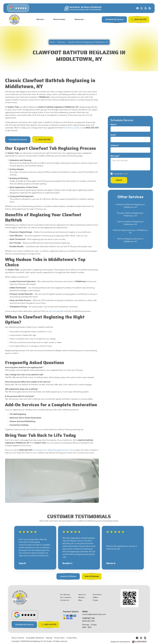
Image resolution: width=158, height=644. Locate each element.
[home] (14, 19)
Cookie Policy (72, 638)
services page (54, 311)
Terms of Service (18, 638)
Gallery (95, 597)
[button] (41, 19)
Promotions (97, 595)
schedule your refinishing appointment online (54, 450)
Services (40, 19)
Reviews (81, 597)
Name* (114, 124)
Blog (80, 600)
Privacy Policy (59, 638)
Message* (115, 156)
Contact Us (65, 600)
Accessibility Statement (35, 638)
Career (95, 600)
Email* (113, 135)
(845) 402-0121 (88, 621)
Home (52, 44)
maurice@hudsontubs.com (94, 614)
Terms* (125, 174)
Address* (115, 145)
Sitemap (49, 638)
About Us (82, 595)
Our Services (65, 595)
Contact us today (72, 128)
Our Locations (66, 597)
